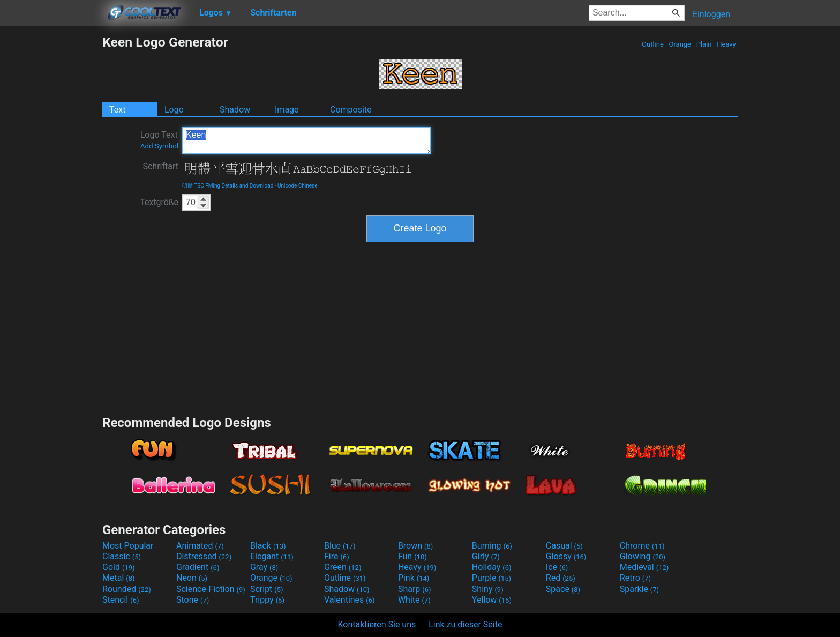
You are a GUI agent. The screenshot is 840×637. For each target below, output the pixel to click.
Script (267, 589)
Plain (704, 44)
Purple (492, 578)
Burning (492, 546)
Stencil (121, 600)
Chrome (642, 546)
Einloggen (711, 14)
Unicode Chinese (298, 186)
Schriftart (160, 166)
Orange (680, 44)
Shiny (488, 589)
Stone (193, 600)
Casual (564, 546)
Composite (351, 110)
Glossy (566, 556)
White (414, 600)
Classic (122, 556)
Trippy (267, 600)
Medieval (644, 567)
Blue (340, 546)
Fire (337, 556)
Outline (653, 44)
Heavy (726, 44)
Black (268, 546)
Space (563, 589)
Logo (174, 110)
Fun (412, 556)
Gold (119, 567)
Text (117, 110)
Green (343, 567)
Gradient (198, 567)
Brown (415, 546)
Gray (264, 567)
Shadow (235, 110)
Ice (557, 567)
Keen (306, 140)
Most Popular (128, 546)
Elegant (272, 556)
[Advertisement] (51, 195)
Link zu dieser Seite (465, 624)
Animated (200, 546)
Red (561, 578)
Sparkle (639, 589)
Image (287, 110)
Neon (192, 578)
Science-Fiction (211, 589)
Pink (414, 578)
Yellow (492, 600)
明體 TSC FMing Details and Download (228, 186)
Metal (119, 578)
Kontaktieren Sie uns (377, 624)
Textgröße (159, 202)
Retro (635, 578)
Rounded (127, 589)
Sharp (415, 589)
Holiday (492, 567)
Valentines (350, 600)
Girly (486, 556)
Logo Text (159, 140)
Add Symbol (159, 146)
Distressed (204, 556)
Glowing (643, 556)
